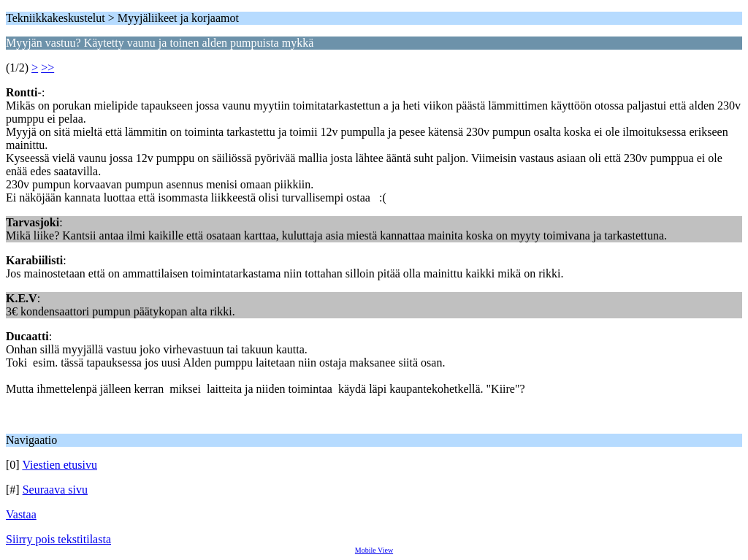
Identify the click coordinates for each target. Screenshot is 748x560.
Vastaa (21, 514)
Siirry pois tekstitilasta (58, 539)
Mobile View (374, 550)
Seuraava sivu (55, 490)
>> (47, 68)
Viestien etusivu (60, 465)
